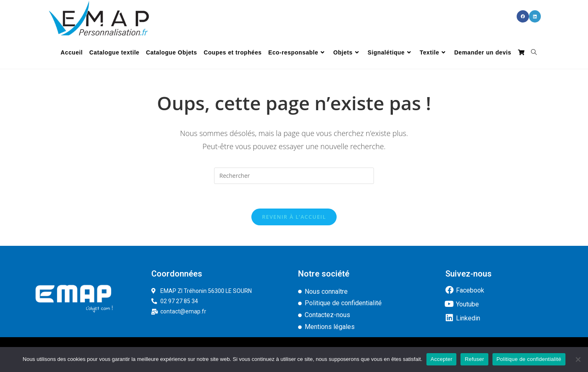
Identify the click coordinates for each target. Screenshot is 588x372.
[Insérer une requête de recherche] (294, 176)
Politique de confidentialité (529, 359)
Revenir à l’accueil (294, 217)
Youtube (467, 304)
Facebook (470, 290)
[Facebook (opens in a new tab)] (523, 16)
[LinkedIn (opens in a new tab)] (535, 16)
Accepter (441, 359)
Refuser (474, 359)
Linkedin (468, 318)
